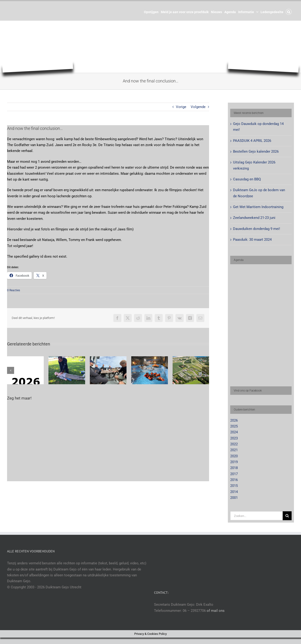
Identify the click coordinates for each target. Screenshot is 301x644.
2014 (234, 492)
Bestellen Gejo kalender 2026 (256, 151)
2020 (234, 456)
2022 (234, 444)
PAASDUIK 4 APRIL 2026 (252, 141)
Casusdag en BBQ (247, 179)
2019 (234, 462)
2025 (234, 426)
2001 (234, 498)
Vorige (181, 107)
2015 (234, 486)
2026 (234, 420)
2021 (234, 450)
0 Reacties (14, 290)
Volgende (198, 107)
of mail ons (216, 611)
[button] (289, 12)
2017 (234, 474)
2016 (234, 480)
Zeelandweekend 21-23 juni (254, 218)
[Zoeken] (287, 516)
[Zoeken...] (256, 516)
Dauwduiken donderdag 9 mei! (257, 229)
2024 (234, 432)
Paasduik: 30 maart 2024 (252, 240)
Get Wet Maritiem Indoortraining (258, 207)
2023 (234, 438)
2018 (234, 468)
